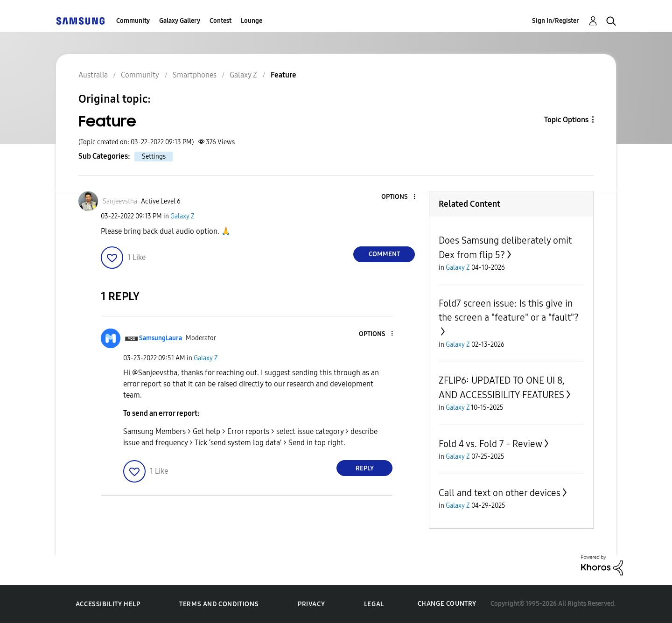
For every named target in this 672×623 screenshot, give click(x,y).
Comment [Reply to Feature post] (384, 254)
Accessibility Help (108, 604)
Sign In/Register (556, 21)
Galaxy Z (182, 216)
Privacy (311, 604)
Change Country (447, 604)
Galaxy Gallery (180, 21)
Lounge (252, 21)
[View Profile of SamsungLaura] (161, 338)
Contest (220, 21)
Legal (374, 604)
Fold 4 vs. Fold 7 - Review (490, 444)
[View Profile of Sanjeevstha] (120, 201)
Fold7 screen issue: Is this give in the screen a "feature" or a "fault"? (509, 310)
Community (133, 21)
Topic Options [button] (566, 120)
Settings (154, 157)
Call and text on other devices (500, 493)
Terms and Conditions (219, 604)
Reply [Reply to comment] (365, 468)
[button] (399, 197)
